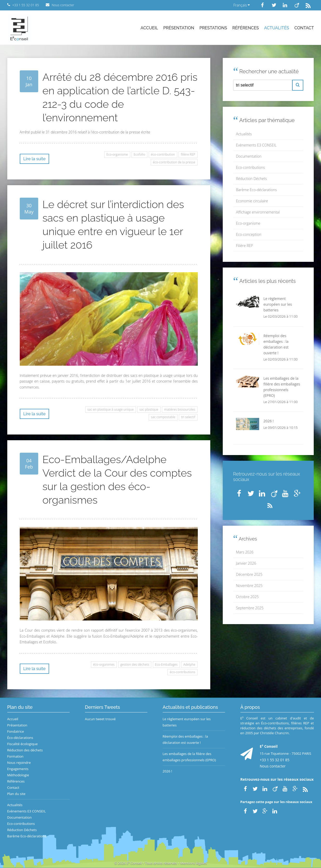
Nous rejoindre (19, 763)
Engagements (18, 769)
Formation (15, 756)
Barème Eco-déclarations (256, 190)
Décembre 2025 (249, 574)
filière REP (188, 154)
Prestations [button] (213, 28)
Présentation (179, 28)
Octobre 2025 (247, 597)
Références (246, 28)
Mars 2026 (245, 552)
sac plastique (149, 409)
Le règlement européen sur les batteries (187, 722)
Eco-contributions (250, 167)
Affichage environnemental (258, 212)
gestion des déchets (135, 665)
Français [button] (242, 5)
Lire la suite (35, 159)
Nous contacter (273, 766)
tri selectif (188, 417)
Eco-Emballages (166, 665)
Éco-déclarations (20, 738)
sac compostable (163, 417)
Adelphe (189, 665)
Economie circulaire (252, 201)
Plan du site (16, 794)
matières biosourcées (180, 409)
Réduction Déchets (251, 179)
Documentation (249, 156)
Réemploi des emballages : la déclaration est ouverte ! (185, 739)
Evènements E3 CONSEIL (256, 145)
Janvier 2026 (246, 563)
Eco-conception (249, 234)
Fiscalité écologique (23, 744)
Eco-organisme (117, 154)
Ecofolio (139, 154)
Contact (304, 28)
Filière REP (244, 246)
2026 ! (168, 771)
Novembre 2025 (249, 586)
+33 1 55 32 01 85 (274, 760)
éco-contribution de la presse (174, 162)
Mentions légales (193, 863)
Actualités (277, 28)
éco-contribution (163, 154)
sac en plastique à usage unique (110, 409)
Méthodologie (18, 775)
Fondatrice (16, 731)
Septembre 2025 (250, 608)
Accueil (149, 28)
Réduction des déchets (25, 750)
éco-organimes (104, 665)
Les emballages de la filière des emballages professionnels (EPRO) (189, 757)
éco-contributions (182, 672)
